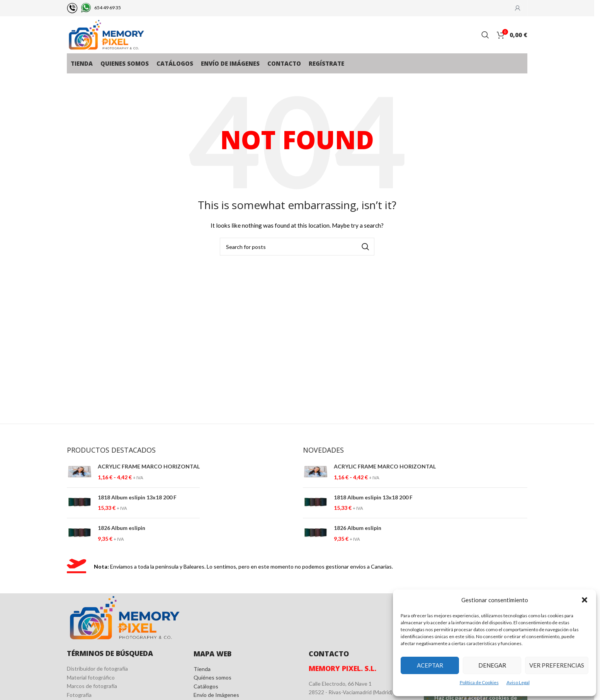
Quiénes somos (212, 679)
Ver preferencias (557, 665)
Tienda (202, 670)
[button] (585, 600)
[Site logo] (108, 35)
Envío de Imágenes (216, 696)
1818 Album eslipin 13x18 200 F (137, 498)
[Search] (485, 36)
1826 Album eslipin (122, 529)
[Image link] (124, 618)
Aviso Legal (518, 682)
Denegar (492, 665)
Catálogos (206, 687)
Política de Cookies (479, 682)
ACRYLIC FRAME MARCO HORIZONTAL (149, 468)
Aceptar (430, 665)
